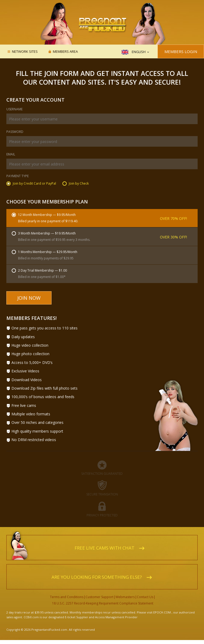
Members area (65, 52)
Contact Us (145, 597)
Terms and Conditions (67, 597)
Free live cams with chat (105, 548)
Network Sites (25, 52)
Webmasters (125, 597)
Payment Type (18, 176)
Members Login (181, 51)
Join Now (29, 298)
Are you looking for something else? (97, 577)
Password (15, 132)
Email (11, 155)
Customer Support (99, 597)
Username (14, 110)
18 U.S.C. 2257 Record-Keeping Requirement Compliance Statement (103, 603)
